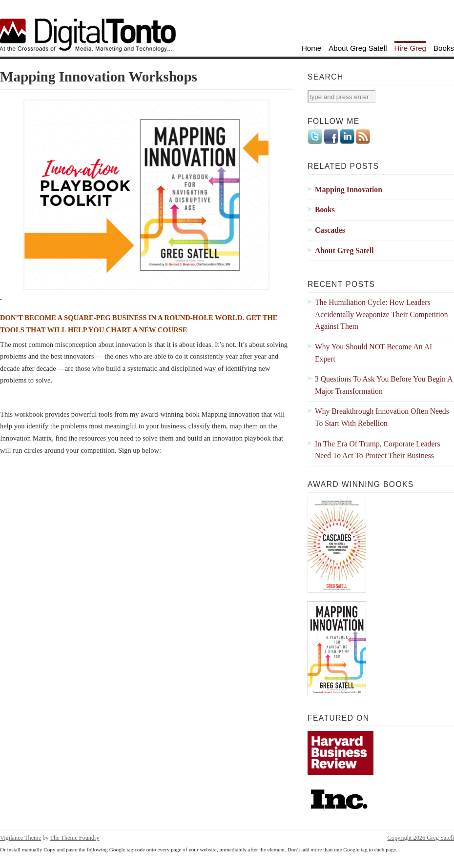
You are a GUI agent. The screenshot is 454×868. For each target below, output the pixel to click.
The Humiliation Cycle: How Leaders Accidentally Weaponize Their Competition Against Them (382, 314)
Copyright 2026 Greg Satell (421, 838)
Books (444, 48)
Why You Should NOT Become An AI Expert (373, 353)
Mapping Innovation (349, 190)
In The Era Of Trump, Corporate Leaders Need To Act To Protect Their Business (378, 450)
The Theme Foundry (74, 838)
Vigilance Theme (21, 838)
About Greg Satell (358, 48)
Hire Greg (411, 48)
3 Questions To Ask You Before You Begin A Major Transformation (384, 385)
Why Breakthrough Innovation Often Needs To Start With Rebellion (382, 417)
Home (311, 48)
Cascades (330, 230)
